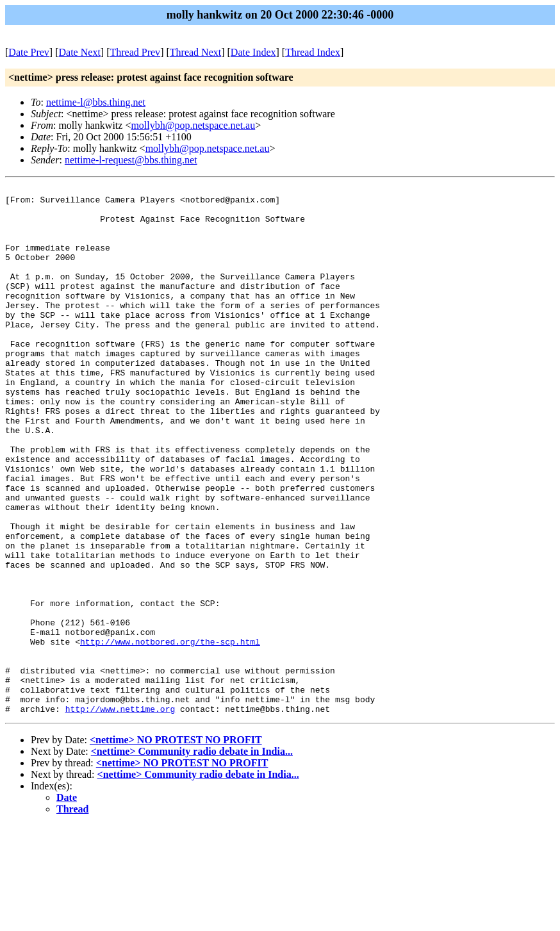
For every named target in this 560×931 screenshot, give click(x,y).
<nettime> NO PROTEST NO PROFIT (176, 845)
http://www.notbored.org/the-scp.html (170, 734)
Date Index (253, 52)
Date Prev (29, 52)
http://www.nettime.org (120, 814)
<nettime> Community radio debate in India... (192, 857)
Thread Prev (135, 52)
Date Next (80, 52)
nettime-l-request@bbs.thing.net (131, 160)
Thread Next (195, 52)
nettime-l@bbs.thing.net (96, 102)
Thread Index (313, 52)
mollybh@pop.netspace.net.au (193, 125)
